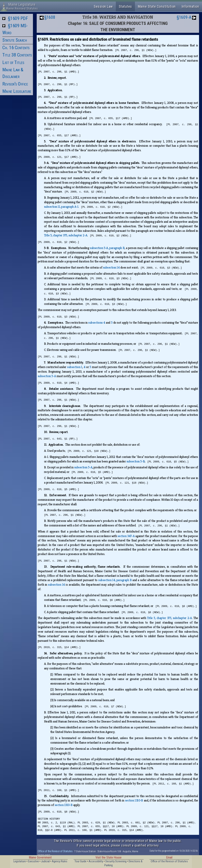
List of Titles (13, 62)
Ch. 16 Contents (16, 48)
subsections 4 (97, 323)
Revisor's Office (15, 84)
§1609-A (184, 17)
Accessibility (96, 861)
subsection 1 (75, 367)
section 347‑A (126, 536)
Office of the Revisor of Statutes (55, 851)
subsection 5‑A (47, 376)
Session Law (103, 6)
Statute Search (14, 40)
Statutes (125, 6)
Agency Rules (60, 861)
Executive (33, 861)
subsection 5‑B (136, 461)
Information (190, 6)
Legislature (20, 861)
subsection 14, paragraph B (115, 580)
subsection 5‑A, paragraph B (107, 248)
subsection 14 (111, 267)
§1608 (50, 17)
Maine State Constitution (157, 6)
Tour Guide (80, 861)
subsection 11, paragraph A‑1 (61, 207)
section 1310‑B (134, 800)
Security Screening (116, 861)
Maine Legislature (17, 91)
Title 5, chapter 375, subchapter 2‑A (66, 235)
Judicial (45, 861)
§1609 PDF (18, 18)
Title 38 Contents (17, 55)
